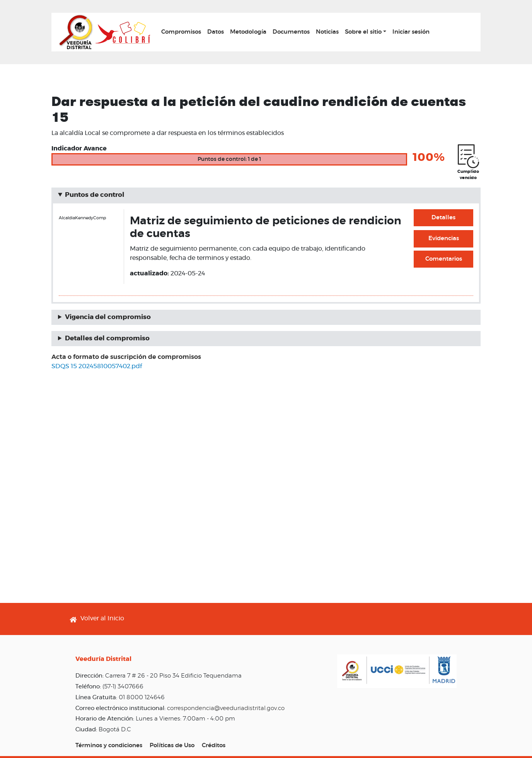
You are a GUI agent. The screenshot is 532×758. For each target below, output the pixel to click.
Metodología (248, 32)
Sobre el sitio (363, 32)
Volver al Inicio (102, 618)
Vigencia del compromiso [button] (108, 317)
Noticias (327, 32)
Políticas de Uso (172, 745)
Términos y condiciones (109, 745)
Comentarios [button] (444, 259)
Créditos (214, 745)
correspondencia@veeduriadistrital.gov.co (226, 708)
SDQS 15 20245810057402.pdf (97, 366)
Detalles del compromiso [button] (107, 338)
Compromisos (181, 32)
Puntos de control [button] (95, 195)
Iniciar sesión (411, 32)
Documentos (291, 32)
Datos (216, 32)
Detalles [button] (443, 218)
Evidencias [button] (444, 238)
